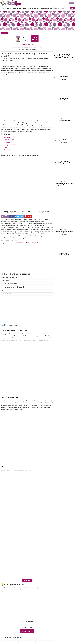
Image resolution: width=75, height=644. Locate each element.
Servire (4, 466)
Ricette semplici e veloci (11, 3)
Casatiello (25, 47)
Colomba (34, 47)
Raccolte (30, 8)
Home (3, 8)
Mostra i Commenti (27, 631)
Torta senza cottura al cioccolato (27, 243)
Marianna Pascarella (7, 63)
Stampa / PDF (6, 216)
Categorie (8, 8)
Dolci (14, 8)
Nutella (19, 8)
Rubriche (37, 8)
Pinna (30, 216)
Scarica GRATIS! (35, 39)
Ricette (3, 33)
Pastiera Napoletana (18, 47)
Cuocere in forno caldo (10, 397)
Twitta (22, 216)
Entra (72, 3)
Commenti (7, 147)
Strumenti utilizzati (9, 140)
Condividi (14, 216)
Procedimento (8, 142)
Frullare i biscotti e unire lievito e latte (15, 330)
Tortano (30, 47)
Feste (24, 8)
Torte (7, 33)
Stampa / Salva (27, 580)
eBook (52, 8)
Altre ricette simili (9, 150)
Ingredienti (7, 137)
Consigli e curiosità (9, 145)
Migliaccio (39, 47)
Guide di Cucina (45, 8)
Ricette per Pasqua (27, 45)
